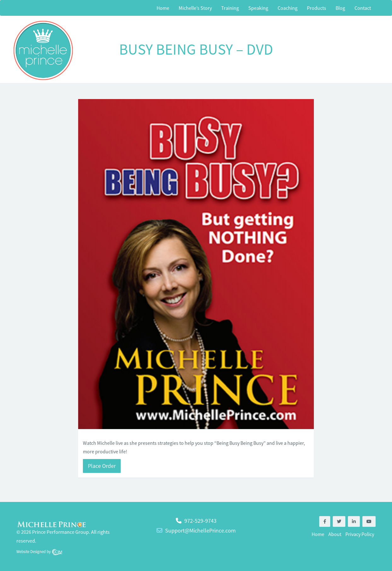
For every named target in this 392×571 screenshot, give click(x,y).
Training (230, 8)
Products (317, 8)
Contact (363, 8)
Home (163, 8)
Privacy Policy (360, 534)
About (335, 534)
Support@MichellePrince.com (200, 530)
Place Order (102, 466)
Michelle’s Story (195, 8)
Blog (340, 8)
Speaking (258, 8)
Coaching (288, 8)
